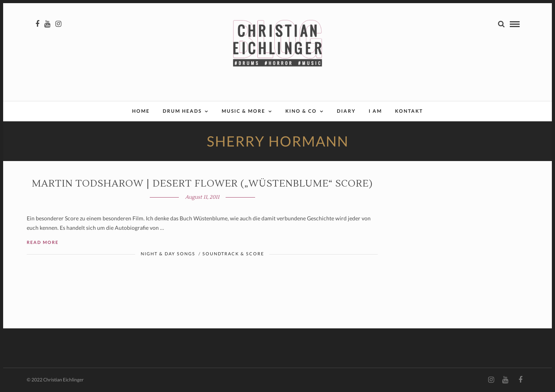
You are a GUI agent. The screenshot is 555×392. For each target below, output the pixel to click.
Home (141, 111)
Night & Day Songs (168, 254)
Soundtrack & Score (233, 254)
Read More (43, 242)
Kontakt (409, 111)
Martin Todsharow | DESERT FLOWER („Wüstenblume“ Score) (202, 184)
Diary (346, 111)
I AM (375, 111)
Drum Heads (182, 111)
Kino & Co (301, 111)
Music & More (244, 111)
